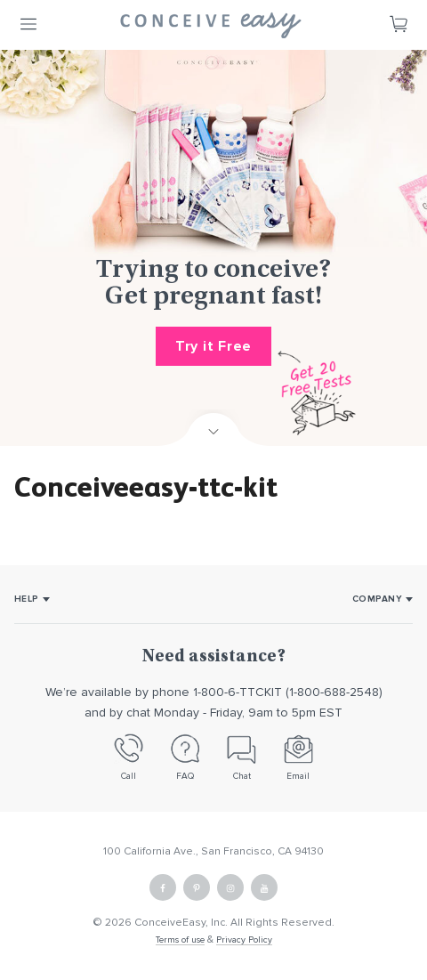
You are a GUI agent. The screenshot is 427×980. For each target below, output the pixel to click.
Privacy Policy (244, 940)
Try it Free (213, 346)
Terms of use (180, 940)
